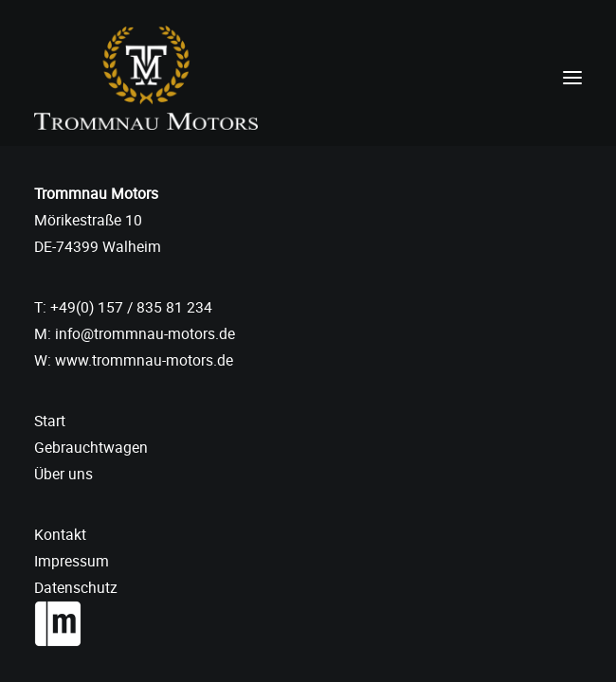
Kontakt (60, 534)
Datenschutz (76, 587)
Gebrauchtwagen (91, 447)
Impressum (72, 561)
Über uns (63, 474)
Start (50, 421)
